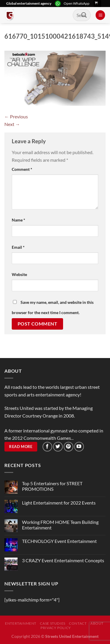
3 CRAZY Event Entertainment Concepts (63, 560)
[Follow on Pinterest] (68, 447)
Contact (78, 623)
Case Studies (53, 623)
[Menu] (100, 15)
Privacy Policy (56, 628)
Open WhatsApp (77, 3)
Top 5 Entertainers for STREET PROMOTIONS (52, 486)
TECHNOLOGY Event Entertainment (60, 541)
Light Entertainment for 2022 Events (59, 503)
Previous (16, 116)
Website (19, 274)
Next (12, 124)
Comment (22, 169)
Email (18, 247)
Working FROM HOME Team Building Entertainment (60, 525)
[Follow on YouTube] (79, 447)
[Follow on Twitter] (58, 447)
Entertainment (21, 623)
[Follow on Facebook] (47, 447)
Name (18, 220)
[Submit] (84, 15)
